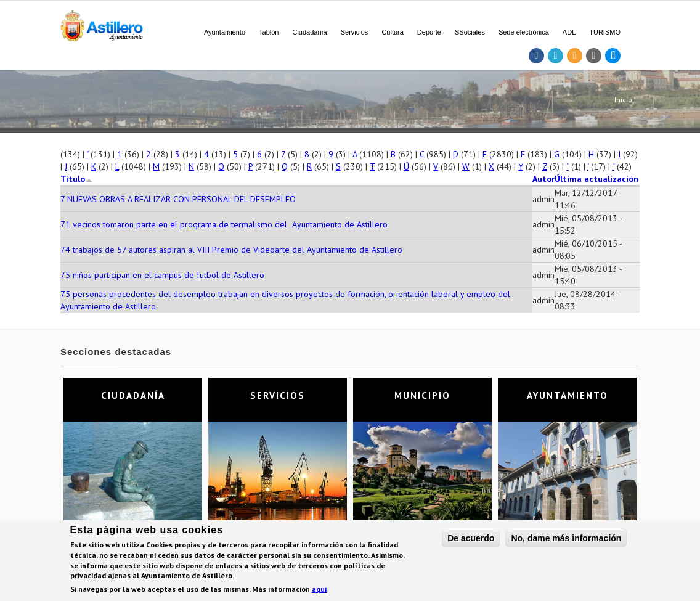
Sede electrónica (524, 32)
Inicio (623, 100)
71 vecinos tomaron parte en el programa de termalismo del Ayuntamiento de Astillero (224, 224)
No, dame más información (566, 539)
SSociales (470, 32)
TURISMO (605, 32)
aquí (319, 591)
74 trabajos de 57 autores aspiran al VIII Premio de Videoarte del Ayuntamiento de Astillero (231, 250)
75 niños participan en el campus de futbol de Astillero (162, 275)
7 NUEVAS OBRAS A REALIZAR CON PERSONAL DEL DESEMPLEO (178, 199)
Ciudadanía (309, 32)
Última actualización (596, 179)
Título (77, 179)
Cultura (392, 32)
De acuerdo (471, 539)
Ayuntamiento (225, 32)
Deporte (429, 32)
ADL (569, 32)
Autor (543, 179)
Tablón (269, 32)
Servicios (355, 32)
